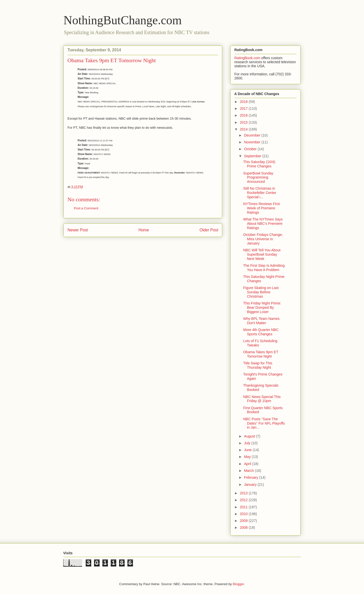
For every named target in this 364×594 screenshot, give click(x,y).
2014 (244, 129)
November (253, 142)
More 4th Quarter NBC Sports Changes (261, 332)
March (249, 471)
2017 (244, 108)
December (253, 135)
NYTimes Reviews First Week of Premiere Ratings (261, 208)
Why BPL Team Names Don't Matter (261, 321)
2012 (244, 500)
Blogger (238, 584)
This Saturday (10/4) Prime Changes (259, 164)
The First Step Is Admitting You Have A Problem (264, 268)
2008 (244, 527)
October (251, 149)
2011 (244, 507)
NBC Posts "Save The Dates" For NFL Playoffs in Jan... (264, 423)
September (253, 156)
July (248, 443)
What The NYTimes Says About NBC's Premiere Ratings (263, 224)
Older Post (209, 230)
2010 (244, 514)
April (248, 464)
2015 (244, 122)
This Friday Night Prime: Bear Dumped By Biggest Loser (262, 307)
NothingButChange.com (123, 20)
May (248, 457)
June (248, 450)
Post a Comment (86, 208)
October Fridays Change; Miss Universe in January (263, 239)
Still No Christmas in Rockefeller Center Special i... (260, 193)
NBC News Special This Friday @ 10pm (262, 399)
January (251, 485)
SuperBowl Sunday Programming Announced (258, 178)
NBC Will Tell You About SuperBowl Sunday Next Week (262, 254)
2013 (244, 493)
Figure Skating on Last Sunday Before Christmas (261, 292)
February (252, 477)
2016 (244, 115)
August (250, 436)
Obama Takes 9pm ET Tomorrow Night (261, 354)
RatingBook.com (247, 58)
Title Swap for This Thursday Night (258, 365)
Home (144, 230)
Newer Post (78, 230)
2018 (244, 102)
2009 (244, 521)
